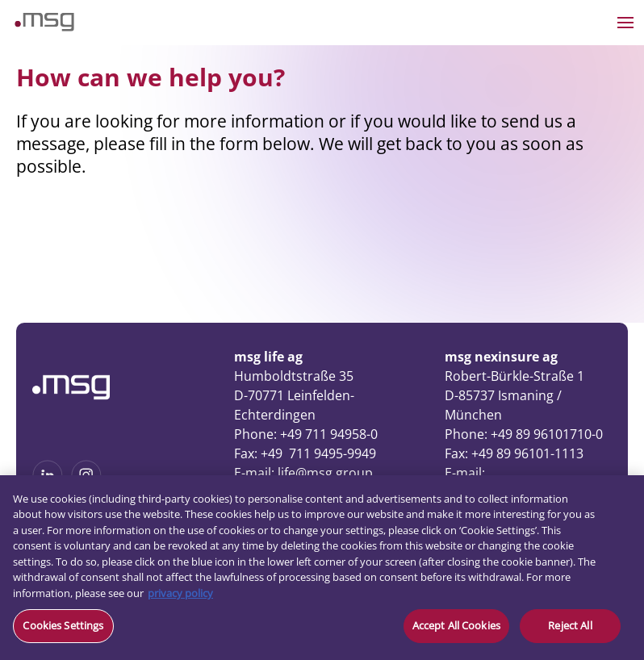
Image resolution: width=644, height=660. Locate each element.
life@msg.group (325, 473)
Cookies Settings (63, 625)
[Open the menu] (625, 23)
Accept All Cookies (456, 625)
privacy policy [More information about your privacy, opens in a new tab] (180, 593)
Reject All (570, 625)
